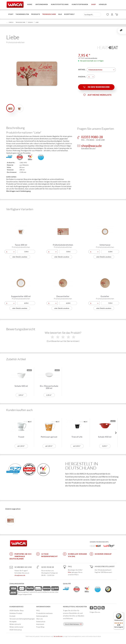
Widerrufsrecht (15, 624)
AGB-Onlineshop (16, 630)
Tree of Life (77, 437)
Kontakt (12, 616)
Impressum (40, 624)
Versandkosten (58, 636)
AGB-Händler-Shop (17, 610)
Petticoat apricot (49, 437)
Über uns (39, 619)
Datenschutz (41, 622)
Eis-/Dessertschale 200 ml (49, 387)
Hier (70, 572)
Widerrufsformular (16, 627)
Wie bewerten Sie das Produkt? (63, 337)
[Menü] (122, 613)
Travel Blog (40, 627)
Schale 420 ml (21, 386)
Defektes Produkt (16, 613)
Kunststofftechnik (60, 4)
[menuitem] (11, 14)
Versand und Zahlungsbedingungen (22, 619)
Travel (21, 437)
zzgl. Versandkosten (91, 58)
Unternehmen (42, 4)
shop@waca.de (20, 575)
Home (30, 4)
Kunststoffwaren (80, 4)
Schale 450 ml (105, 437)
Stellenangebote (42, 616)
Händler (103, 4)
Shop (94, 4)
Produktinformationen (44, 613)
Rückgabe (13, 622)
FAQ (38, 610)
